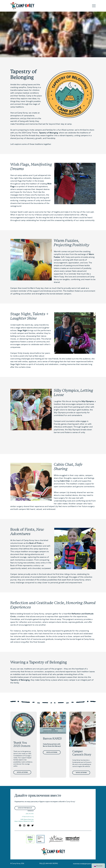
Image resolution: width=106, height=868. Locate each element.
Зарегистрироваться (25, 808)
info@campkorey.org (28, 817)
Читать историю (22, 772)
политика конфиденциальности (84, 864)
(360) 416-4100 (30, 814)
